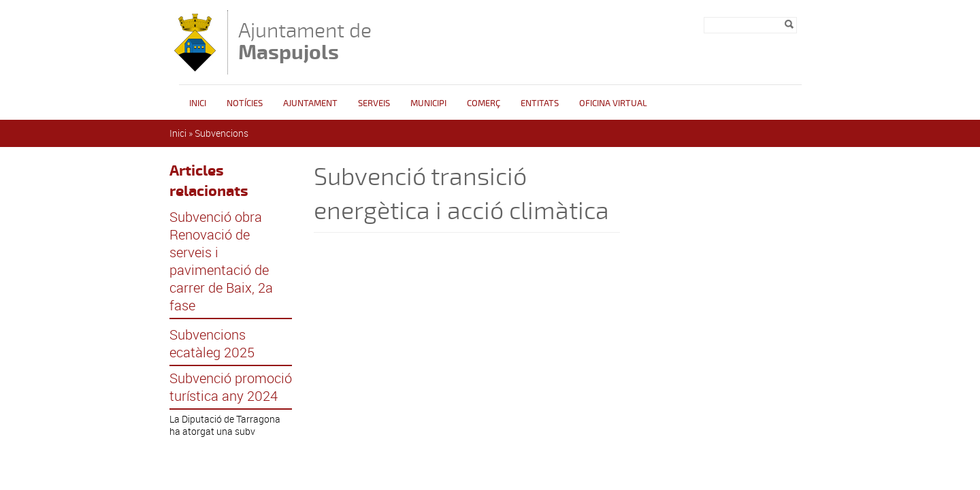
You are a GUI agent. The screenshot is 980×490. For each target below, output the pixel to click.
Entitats (540, 103)
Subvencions (222, 133)
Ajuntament (310, 103)
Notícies (245, 103)
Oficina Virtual (613, 103)
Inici (198, 103)
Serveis (374, 103)
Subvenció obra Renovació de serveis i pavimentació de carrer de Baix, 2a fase (221, 261)
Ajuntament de (305, 41)
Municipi (428, 103)
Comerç (484, 103)
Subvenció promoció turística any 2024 (231, 387)
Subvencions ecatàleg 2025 (212, 344)
